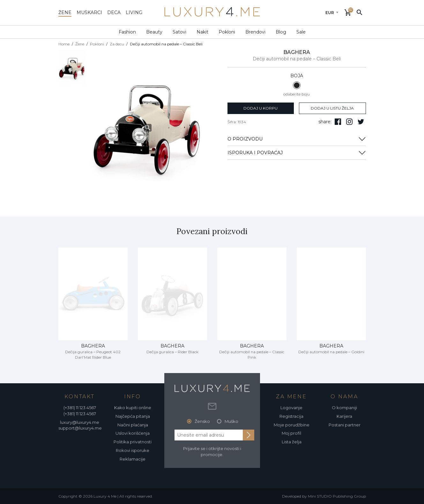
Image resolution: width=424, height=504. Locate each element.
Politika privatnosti (133, 442)
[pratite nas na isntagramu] (349, 122)
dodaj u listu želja (332, 108)
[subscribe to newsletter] (249, 435)
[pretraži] (360, 12)
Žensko (202, 421)
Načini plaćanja (133, 425)
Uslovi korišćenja (133, 433)
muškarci (89, 12)
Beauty (154, 32)
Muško (231, 421)
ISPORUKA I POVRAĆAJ (297, 153)
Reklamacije (133, 459)
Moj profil (291, 433)
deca (114, 12)
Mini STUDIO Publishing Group (337, 496)
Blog (281, 32)
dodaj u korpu (260, 108)
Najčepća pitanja (133, 416)
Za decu (117, 44)
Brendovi (255, 32)
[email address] (209, 435)
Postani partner (345, 425)
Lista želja (292, 442)
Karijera (344, 416)
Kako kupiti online (133, 408)
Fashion (127, 32)
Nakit (202, 32)
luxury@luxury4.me (80, 422)
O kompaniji (344, 408)
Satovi (179, 32)
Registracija (291, 416)
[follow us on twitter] (361, 122)
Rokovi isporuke (133, 450)
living (134, 12)
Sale (301, 32)
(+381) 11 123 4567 (80, 408)
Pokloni (227, 32)
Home (64, 44)
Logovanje (291, 408)
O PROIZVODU (297, 139)
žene (65, 12)
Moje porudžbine (292, 425)
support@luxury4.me (80, 428)
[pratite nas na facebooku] (338, 122)
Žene (80, 44)
